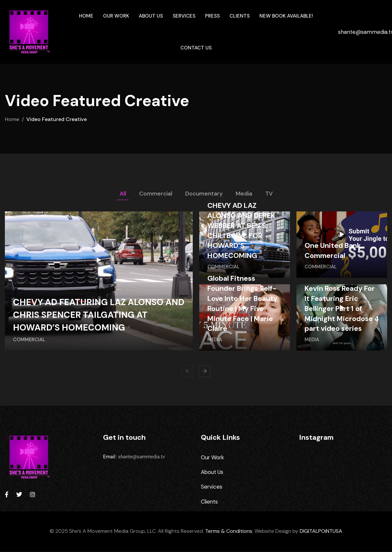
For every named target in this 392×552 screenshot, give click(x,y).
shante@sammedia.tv (141, 457)
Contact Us (196, 48)
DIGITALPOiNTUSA (321, 532)
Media (244, 194)
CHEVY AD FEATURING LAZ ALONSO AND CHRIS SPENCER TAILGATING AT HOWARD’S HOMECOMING (93, 315)
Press (212, 16)
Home (86, 16)
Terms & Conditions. (229, 532)
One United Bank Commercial (333, 251)
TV (269, 194)
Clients (240, 16)
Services (184, 16)
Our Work (116, 16)
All (123, 194)
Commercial (156, 194)
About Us (151, 16)
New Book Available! (286, 16)
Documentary (204, 194)
